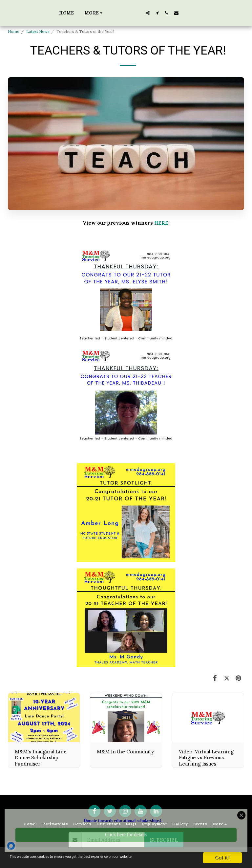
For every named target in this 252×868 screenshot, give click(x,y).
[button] (177, 13)
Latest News (38, 31)
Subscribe (164, 840)
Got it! (222, 858)
